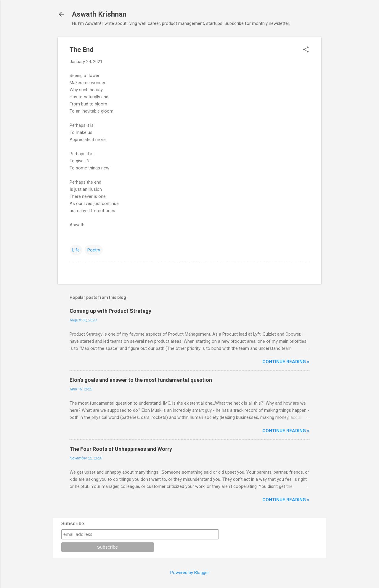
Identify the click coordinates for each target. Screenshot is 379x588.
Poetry (94, 250)
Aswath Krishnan (99, 14)
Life (76, 250)
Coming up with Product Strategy (110, 311)
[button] (306, 50)
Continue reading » (286, 362)
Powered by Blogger (190, 573)
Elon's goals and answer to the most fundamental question (141, 380)
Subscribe (73, 524)
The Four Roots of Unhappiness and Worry (121, 449)
